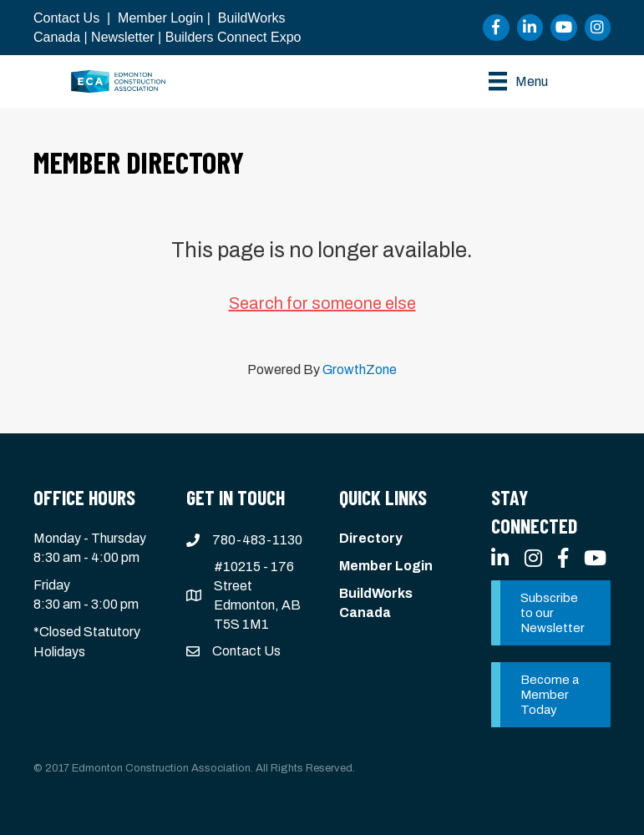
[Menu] (518, 81)
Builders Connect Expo (233, 37)
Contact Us (66, 18)
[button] (551, 613)
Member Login (160, 18)
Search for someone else (322, 303)
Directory (371, 538)
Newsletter (123, 37)
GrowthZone (360, 369)
